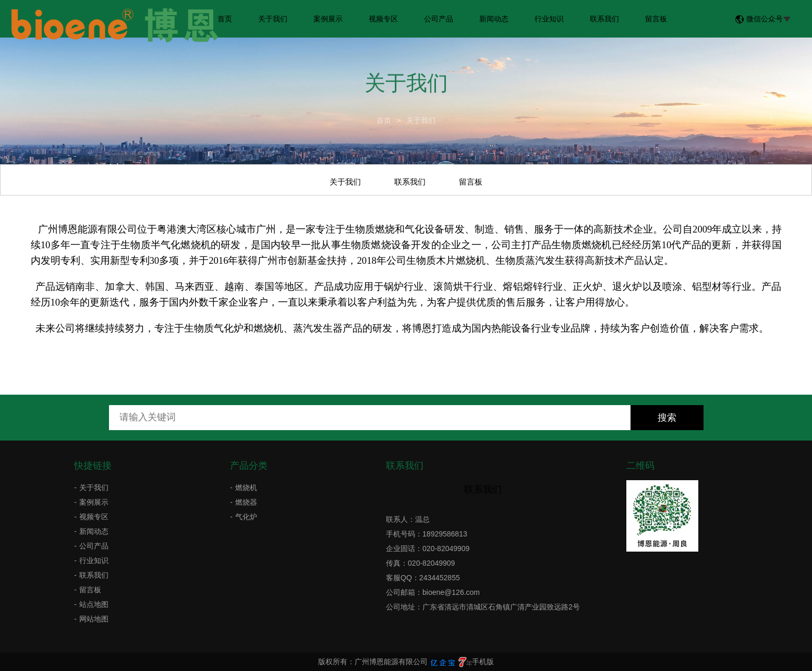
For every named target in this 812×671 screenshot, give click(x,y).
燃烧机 (246, 487)
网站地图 (94, 619)
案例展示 (328, 19)
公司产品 (439, 19)
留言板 (656, 19)
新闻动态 (494, 19)
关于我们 (273, 19)
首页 (225, 19)
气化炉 (246, 517)
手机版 (483, 662)
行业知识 (549, 19)
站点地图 (94, 604)
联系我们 (604, 19)
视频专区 (383, 19)
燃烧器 (246, 502)
